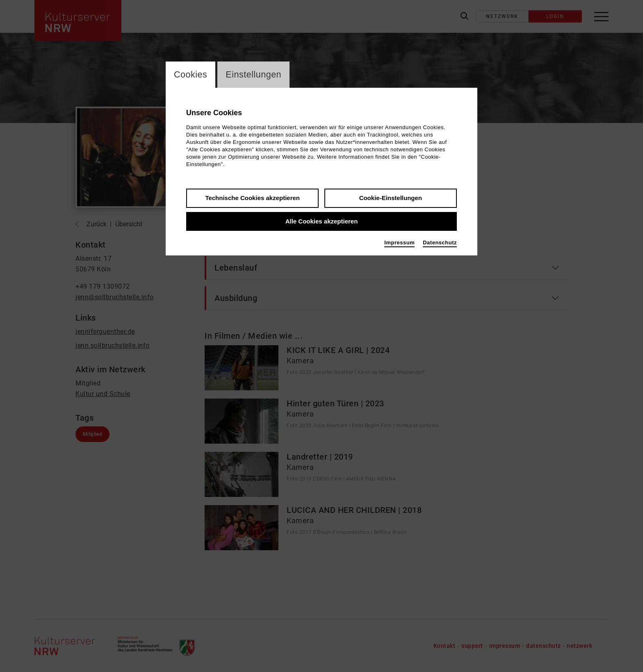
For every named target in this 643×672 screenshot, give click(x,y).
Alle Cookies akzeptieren (322, 222)
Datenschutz (440, 243)
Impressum (399, 243)
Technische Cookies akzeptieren (252, 198)
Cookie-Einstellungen (391, 198)
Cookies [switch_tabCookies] (191, 75)
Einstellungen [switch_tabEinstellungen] (255, 75)
